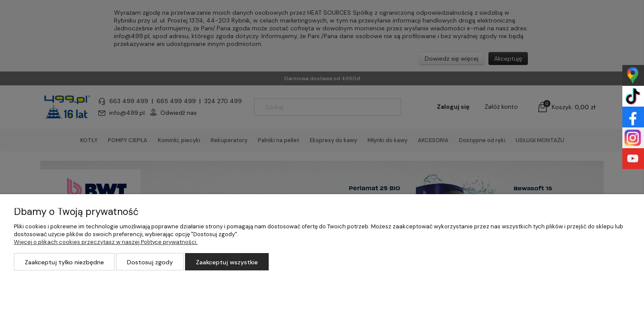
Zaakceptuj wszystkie (227, 262)
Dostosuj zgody (150, 262)
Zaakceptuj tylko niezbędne (64, 262)
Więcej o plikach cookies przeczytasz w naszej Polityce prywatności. (106, 242)
